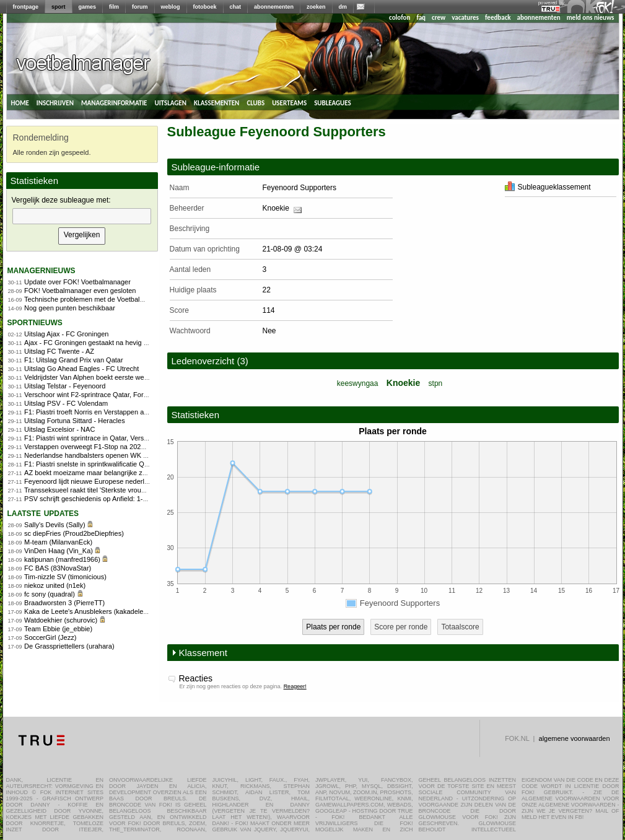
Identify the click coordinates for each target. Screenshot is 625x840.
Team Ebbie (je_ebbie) (58, 629)
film (114, 7)
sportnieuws (35, 322)
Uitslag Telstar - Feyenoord (65, 386)
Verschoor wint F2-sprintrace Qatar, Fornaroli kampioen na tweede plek (132, 395)
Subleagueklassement (548, 187)
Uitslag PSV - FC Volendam (66, 403)
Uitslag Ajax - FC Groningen (66, 334)
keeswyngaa (358, 383)
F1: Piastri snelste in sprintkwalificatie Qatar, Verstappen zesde (119, 464)
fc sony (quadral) (50, 594)
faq (421, 18)
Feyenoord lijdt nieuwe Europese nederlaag (90, 481)
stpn (436, 383)
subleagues (333, 102)
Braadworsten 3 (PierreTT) (64, 603)
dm (343, 7)
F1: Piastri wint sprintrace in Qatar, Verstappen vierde (105, 438)
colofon (400, 18)
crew (439, 18)
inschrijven (55, 102)
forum (140, 7)
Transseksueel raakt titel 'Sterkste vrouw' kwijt (93, 490)
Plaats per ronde (333, 627)
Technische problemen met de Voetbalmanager (95, 299)
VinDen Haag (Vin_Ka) (59, 551)
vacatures (465, 18)
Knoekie (276, 208)
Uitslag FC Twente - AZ (59, 351)
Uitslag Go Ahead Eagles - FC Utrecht (81, 369)
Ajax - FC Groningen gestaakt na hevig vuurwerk (98, 343)
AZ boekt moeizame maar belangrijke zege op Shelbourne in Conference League (146, 473)
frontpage (26, 7)
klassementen (216, 102)
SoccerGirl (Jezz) (50, 637)
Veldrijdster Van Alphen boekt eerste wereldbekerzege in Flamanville (128, 377)
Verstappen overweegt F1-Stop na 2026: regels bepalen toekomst (123, 447)
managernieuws (42, 270)
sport (59, 7)
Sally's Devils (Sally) (55, 525)
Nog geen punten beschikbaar (70, 308)
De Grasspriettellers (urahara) (69, 646)
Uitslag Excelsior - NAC (59, 429)
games (88, 7)
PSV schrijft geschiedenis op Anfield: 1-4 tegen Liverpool (110, 499)
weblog (171, 7)
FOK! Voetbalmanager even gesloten (80, 291)
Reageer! (295, 686)
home (20, 102)
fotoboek (205, 7)
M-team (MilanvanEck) (58, 542)
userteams (289, 102)
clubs (256, 102)
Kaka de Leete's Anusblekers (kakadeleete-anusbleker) (107, 611)
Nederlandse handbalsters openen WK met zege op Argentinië (119, 455)
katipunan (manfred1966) (62, 559)
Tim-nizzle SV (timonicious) (65, 577)
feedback (498, 18)
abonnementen (274, 7)
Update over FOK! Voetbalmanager (77, 282)
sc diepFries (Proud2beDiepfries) (74, 533)
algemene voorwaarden (575, 738)
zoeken (316, 7)
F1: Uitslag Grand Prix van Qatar (74, 360)
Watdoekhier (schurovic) (61, 620)
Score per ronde (401, 627)
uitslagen (170, 102)
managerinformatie (114, 102)
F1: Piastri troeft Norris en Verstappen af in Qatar (98, 412)
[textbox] (82, 216)
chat (236, 7)
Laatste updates (43, 513)
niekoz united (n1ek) (55, 585)
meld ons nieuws (591, 18)
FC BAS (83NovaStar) (58, 568)
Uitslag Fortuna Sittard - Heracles (75, 421)
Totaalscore (460, 627)
